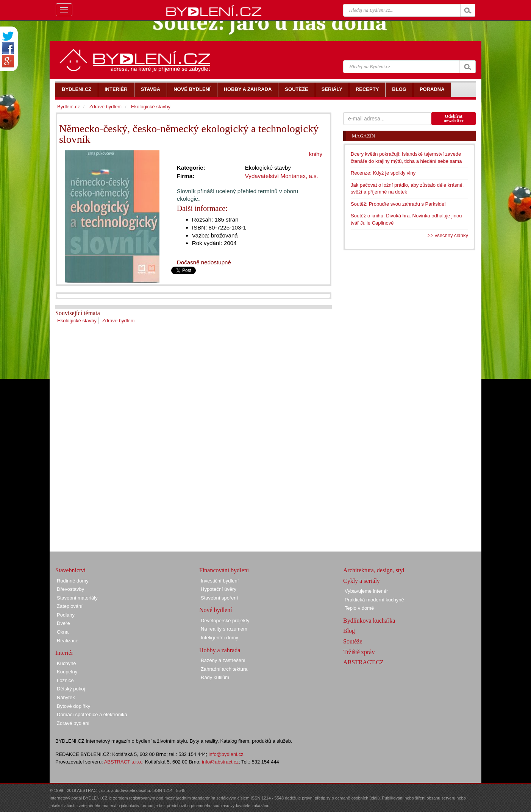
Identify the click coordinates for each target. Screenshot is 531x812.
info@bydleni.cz (226, 754)
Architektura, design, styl (374, 570)
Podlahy (66, 615)
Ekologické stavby (77, 321)
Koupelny (67, 672)
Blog (349, 631)
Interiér (64, 653)
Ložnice (65, 680)
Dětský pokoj (71, 689)
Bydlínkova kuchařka (369, 621)
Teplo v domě (359, 608)
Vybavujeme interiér (366, 591)
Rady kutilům (215, 677)
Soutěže (353, 641)
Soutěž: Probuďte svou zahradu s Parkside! (398, 204)
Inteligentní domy (219, 638)
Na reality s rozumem (224, 629)
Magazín (363, 136)
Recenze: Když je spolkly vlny (383, 173)
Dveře (63, 623)
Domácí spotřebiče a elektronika (92, 714)
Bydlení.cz (69, 107)
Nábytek (66, 697)
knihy (316, 154)
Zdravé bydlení (119, 321)
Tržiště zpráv (359, 652)
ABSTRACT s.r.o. (123, 762)
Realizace (68, 641)
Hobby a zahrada (220, 650)
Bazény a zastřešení (223, 660)
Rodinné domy (73, 581)
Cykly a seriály (362, 581)
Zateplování (70, 606)
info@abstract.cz (220, 762)
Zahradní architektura (224, 669)
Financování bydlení (224, 570)
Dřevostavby (70, 589)
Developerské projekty (225, 621)
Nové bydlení (216, 610)
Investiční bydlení (220, 581)
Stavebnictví (70, 570)
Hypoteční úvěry (219, 589)
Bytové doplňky (73, 706)
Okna (63, 632)
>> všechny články (448, 235)
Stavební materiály (77, 598)
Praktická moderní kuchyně (374, 600)
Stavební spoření (219, 598)
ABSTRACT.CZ (363, 662)
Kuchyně (66, 663)
